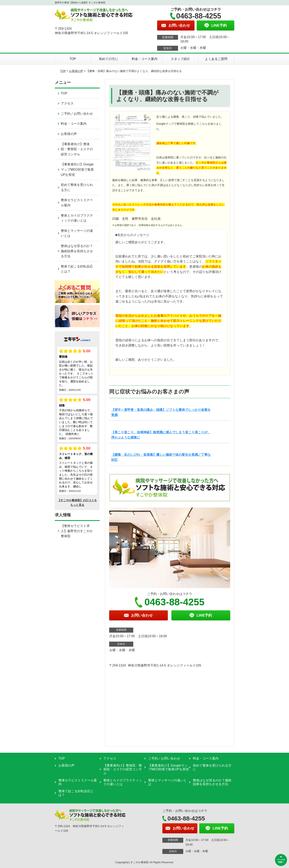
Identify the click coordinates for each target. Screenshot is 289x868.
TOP (73, 59)
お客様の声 (76, 71)
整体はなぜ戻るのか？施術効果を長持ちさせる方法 (77, 251)
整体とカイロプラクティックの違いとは (77, 218)
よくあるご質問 (216, 59)
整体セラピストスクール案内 (77, 203)
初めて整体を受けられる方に (77, 187)
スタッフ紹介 (180, 59)
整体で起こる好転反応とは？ (77, 269)
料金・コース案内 (144, 59)
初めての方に (109, 59)
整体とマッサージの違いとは (77, 233)
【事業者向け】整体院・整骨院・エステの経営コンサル (77, 149)
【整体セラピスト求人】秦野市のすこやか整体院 (77, 531)
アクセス (67, 103)
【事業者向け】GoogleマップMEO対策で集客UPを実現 (77, 169)
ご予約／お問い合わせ (77, 114)
